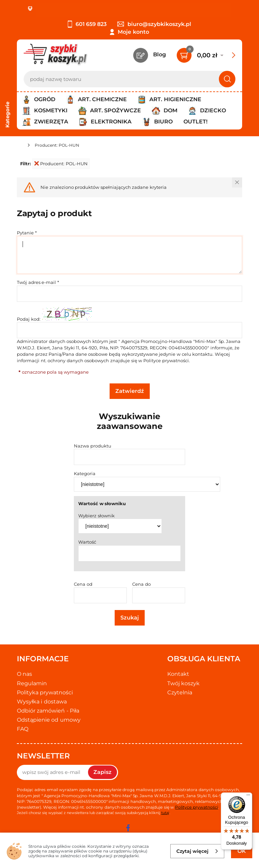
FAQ (23, 729)
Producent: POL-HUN (61, 164)
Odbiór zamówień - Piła (48, 711)
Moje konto (133, 32)
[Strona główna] (20, 146)
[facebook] (128, 828)
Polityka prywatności (45, 692)
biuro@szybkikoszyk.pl (154, 24)
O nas (24, 674)
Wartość (87, 542)
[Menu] (248, 797)
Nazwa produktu (93, 446)
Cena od (83, 584)
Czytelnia (180, 692)
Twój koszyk (183, 683)
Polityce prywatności (166, 360)
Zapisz (103, 772)
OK (242, 851)
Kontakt (178, 674)
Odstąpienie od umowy (49, 720)
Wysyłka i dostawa (42, 702)
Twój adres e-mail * (38, 282)
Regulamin (32, 683)
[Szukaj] (227, 79)
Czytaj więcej (197, 851)
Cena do (141, 584)
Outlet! (195, 122)
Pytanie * (27, 233)
